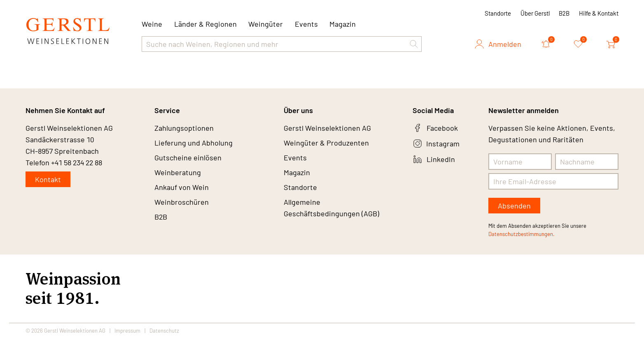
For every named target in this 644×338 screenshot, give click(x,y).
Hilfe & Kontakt (599, 13)
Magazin (343, 24)
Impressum (127, 331)
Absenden (514, 206)
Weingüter (266, 24)
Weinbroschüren (182, 202)
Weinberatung (178, 172)
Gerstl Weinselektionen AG (327, 128)
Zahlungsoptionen (184, 128)
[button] (414, 44)
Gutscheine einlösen (188, 157)
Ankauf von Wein (182, 187)
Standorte (498, 13)
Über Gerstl (535, 13)
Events (306, 24)
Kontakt (48, 179)
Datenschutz (164, 331)
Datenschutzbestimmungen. (521, 234)
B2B (564, 13)
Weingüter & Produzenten (326, 143)
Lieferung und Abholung (194, 143)
